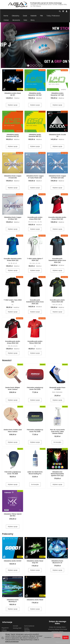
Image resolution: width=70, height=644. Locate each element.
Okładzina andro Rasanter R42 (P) (13, 135)
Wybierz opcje (13, 105)
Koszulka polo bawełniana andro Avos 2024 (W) (57, 260)
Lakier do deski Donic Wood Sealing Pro (35, 473)
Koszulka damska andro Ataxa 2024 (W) (57, 218)
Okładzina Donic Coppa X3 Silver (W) (13, 218)
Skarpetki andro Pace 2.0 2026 (57, 388)
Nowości (7, 360)
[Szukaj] (60, 11)
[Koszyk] (63, 11)
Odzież (6, 20)
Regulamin (5, 626)
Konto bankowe (29, 624)
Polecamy (8, 534)
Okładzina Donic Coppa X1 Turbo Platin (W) (35, 177)
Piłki (41, 16)
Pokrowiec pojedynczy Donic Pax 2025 (35, 388)
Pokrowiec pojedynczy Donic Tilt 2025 (13, 473)
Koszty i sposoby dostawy (27, 628)
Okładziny (16, 16)
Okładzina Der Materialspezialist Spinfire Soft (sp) (57, 474)
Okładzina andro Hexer (35, 600)
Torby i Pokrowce (53, 16)
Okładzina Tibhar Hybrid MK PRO (13, 515)
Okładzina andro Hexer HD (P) (13, 94)
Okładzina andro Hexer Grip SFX (35, 562)
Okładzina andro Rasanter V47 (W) (57, 94)
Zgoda (65, 637)
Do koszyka (57, 442)
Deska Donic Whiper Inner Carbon (13, 388)
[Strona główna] (15, 4)
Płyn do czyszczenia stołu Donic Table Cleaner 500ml (57, 432)
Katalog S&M (17, 627)
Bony (33, 20)
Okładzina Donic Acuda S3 (57, 135)
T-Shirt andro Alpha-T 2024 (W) (35, 259)
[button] (3, 46)
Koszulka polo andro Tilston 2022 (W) (35, 342)
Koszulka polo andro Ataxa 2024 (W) (35, 218)
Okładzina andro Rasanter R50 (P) (35, 135)
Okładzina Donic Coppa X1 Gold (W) (13, 177)
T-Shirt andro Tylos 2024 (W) (13, 301)
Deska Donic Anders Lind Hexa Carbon (13, 431)
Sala (25, 20)
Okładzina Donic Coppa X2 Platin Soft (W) (57, 177)
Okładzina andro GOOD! (13, 561)
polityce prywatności (12, 642)
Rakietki (34, 16)
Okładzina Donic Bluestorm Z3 (57, 562)
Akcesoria (16, 20)
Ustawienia (48, 637)
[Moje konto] (67, 11)
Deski (25, 16)
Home (6, 16)
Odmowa (57, 637)
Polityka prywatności (6, 629)
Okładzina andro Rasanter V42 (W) (35, 94)
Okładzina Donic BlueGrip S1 (13, 601)
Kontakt (16, 624)
